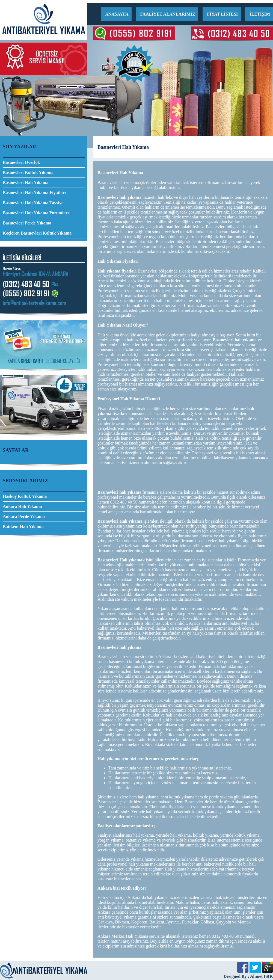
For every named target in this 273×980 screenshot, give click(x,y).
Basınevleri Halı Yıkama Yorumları (36, 213)
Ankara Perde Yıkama (24, 516)
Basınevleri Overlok (21, 162)
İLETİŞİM (260, 14)
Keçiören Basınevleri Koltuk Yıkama (37, 233)
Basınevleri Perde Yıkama (27, 223)
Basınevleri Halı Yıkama (26, 183)
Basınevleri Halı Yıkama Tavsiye (33, 203)
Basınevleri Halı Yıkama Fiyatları (34, 193)
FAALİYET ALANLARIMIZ (168, 14)
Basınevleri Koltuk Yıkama (28, 172)
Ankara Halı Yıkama (22, 506)
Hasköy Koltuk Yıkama (25, 496)
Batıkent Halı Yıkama (23, 527)
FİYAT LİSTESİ (222, 14)
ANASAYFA (117, 14)
